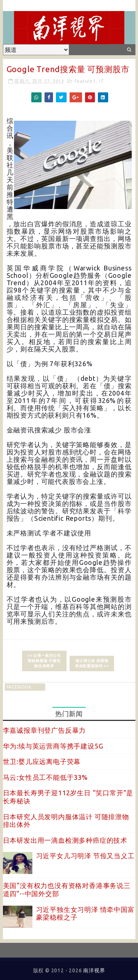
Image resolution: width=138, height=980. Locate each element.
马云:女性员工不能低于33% (45, 777)
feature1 (85, 81)
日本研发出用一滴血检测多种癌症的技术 (65, 840)
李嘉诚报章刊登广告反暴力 (45, 730)
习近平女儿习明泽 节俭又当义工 (85, 856)
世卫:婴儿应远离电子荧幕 (42, 761)
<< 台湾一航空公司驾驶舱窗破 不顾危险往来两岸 (44, 661)
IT (102, 81)
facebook (19, 687)
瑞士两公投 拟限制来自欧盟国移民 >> (92, 663)
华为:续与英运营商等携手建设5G (53, 746)
